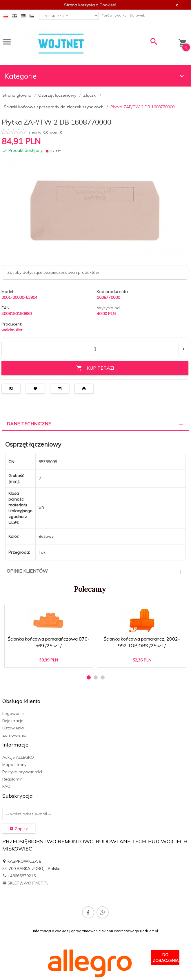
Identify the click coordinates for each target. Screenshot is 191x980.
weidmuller (12, 330)
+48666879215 (19, 876)
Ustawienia (13, 728)
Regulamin (12, 779)
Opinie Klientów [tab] (27, 571)
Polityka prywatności (22, 772)
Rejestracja (13, 721)
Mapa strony (14, 765)
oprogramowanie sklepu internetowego (105, 931)
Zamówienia (14, 735)
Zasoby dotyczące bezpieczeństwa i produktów (53, 272)
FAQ (6, 786)
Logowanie (13, 713)
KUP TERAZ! (95, 368)
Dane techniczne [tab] (29, 424)
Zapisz (19, 829)
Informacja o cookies (51, 931)
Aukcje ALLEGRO (18, 757)
